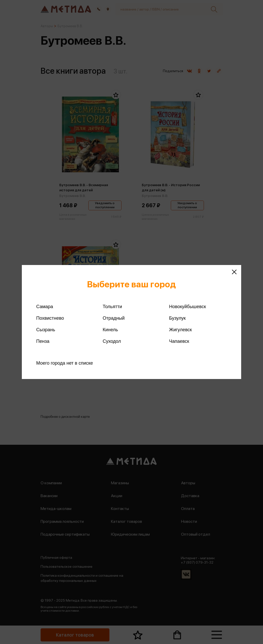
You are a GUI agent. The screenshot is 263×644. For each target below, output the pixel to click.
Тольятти (112, 307)
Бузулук (177, 318)
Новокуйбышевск (187, 307)
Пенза (43, 341)
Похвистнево (50, 318)
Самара (45, 307)
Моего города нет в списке (65, 363)
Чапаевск (179, 341)
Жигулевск (180, 330)
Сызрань (46, 330)
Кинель (110, 330)
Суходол (112, 341)
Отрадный (114, 318)
